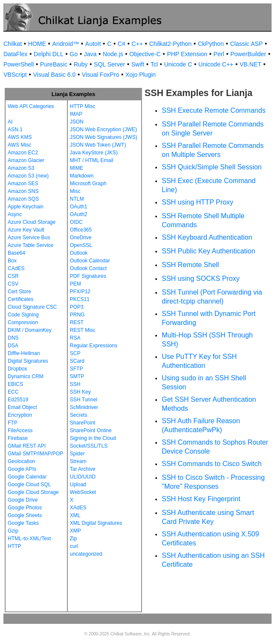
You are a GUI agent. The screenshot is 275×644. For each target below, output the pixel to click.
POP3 (77, 307)
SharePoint (83, 423)
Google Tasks (23, 523)
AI (10, 122)
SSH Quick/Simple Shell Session (212, 167)
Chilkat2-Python (171, 44)
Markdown (82, 176)
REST (77, 322)
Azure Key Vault (26, 230)
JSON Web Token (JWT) (98, 145)
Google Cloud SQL (29, 485)
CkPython (211, 44)
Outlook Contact (88, 268)
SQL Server (110, 64)
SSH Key (80, 392)
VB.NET (251, 64)
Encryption (20, 415)
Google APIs (22, 469)
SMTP (77, 376)
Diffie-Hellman (24, 353)
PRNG (77, 315)
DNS (13, 338)
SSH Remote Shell (190, 265)
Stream (78, 461)
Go (74, 54)
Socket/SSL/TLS (89, 446)
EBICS (15, 384)
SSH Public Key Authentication (209, 251)
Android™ (66, 44)
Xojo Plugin (141, 75)
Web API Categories (31, 106)
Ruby (81, 64)
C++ (137, 44)
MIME (77, 168)
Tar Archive (83, 469)
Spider (77, 454)
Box (12, 261)
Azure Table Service (31, 245)
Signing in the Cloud (93, 438)
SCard (77, 361)
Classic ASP (246, 44)
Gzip (13, 531)
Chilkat (13, 44)
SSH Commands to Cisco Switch (212, 464)
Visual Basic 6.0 (54, 75)
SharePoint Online (91, 430)
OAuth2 (79, 214)
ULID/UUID (83, 477)
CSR (13, 276)
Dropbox (17, 369)
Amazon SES (23, 184)
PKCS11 (80, 299)
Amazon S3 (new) (28, 176)
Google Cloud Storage (33, 492)
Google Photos (25, 508)
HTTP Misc (83, 106)
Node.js (113, 54)
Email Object (22, 407)
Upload (78, 485)
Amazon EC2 (23, 153)
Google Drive (23, 500)
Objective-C (145, 54)
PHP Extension (187, 54)
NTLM (77, 199)
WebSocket (83, 492)
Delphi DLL (49, 54)
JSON (77, 122)
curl (74, 546)
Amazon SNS (23, 191)
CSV (13, 284)
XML (75, 515)
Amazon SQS (23, 199)
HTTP (14, 546)
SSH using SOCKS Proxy (201, 278)
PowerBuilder (248, 54)
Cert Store (20, 292)
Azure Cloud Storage (32, 222)
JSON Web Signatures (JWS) (104, 137)
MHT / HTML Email (92, 160)
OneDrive (81, 238)
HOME (37, 44)
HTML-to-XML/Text (29, 539)
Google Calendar (27, 477)
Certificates (21, 299)
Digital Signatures (28, 361)
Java (90, 54)
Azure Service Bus (29, 238)
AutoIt (93, 44)
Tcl (154, 64)
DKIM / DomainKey (30, 330)
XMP (76, 531)
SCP (75, 353)
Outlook (79, 253)
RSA (75, 338)
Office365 (81, 230)
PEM (76, 284)
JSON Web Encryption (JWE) (103, 129)
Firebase (18, 438)
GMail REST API (27, 446)
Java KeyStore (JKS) (94, 153)
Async (15, 214)
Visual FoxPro (101, 75)
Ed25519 (18, 400)
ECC (13, 392)
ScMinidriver (84, 407)
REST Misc (83, 330)
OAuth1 (79, 207)
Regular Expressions (94, 346)
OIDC (76, 222)
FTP (13, 423)
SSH (75, 384)
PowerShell (19, 64)
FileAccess (20, 430)
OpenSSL (81, 245)
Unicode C (178, 64)
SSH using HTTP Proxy (198, 202)
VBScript (15, 75)
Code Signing (23, 315)
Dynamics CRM (26, 376)
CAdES (16, 268)
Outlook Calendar (90, 261)
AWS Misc (20, 145)
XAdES (78, 508)
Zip (74, 539)
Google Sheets (25, 515)
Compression (23, 322)
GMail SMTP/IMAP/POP (35, 454)
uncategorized (86, 554)
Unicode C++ (216, 64)
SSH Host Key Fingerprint (201, 499)
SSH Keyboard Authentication (207, 237)
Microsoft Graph (88, 184)
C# (121, 44)
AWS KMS (20, 137)
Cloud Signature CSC (32, 307)
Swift (138, 64)
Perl (219, 54)
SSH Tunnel (84, 400)
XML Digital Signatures (96, 523)
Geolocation (21, 461)
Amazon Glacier (26, 160)
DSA (13, 346)
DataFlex (15, 54)
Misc (75, 191)
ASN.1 (15, 129)
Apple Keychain (26, 207)
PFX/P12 (80, 292)
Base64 (17, 253)
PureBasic (54, 64)
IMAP (76, 114)
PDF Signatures (88, 276)
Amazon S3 (21, 168)
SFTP (77, 369)
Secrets (79, 415)
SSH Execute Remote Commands (214, 110)
